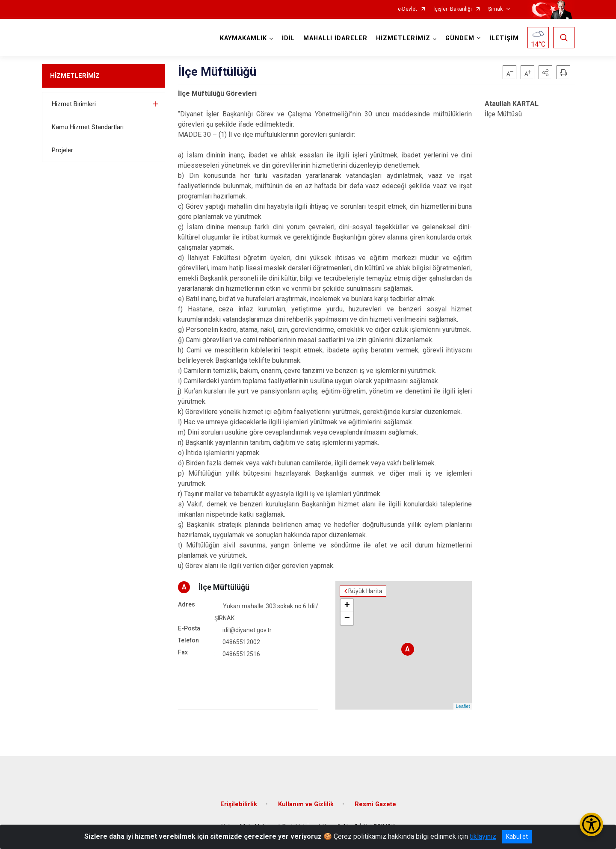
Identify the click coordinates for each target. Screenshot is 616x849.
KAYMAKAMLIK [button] (243, 38)
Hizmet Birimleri (74, 104)
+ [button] (347, 606)
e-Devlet (407, 9)
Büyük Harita (365, 591)
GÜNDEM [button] (460, 38)
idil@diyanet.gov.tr (247, 630)
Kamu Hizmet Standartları (88, 127)
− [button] (347, 618)
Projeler (62, 150)
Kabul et (517, 837)
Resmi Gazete (375, 804)
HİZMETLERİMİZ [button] (403, 38)
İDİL (288, 38)
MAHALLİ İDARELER (335, 38)
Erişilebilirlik (239, 804)
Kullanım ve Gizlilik (306, 804)
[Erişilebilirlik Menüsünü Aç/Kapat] (591, 824)
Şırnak (495, 9)
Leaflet (463, 706)
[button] (545, 72)
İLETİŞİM (504, 38)
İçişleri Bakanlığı (453, 9)
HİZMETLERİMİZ (75, 76)
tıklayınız (483, 836)
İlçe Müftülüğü (224, 587)
